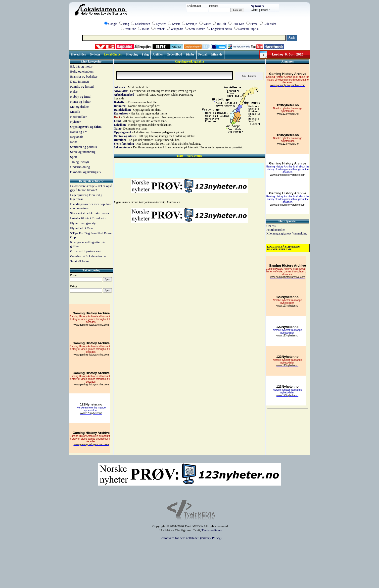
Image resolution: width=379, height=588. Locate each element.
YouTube (130, 29)
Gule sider (270, 24)
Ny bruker (258, 6)
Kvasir (176, 24)
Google (113, 24)
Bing (126, 24)
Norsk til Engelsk (249, 29)
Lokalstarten (143, 24)
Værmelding (300, 233)
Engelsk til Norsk (222, 29)
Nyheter (161, 24)
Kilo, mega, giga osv (279, 233)
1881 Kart (238, 24)
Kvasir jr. (192, 24)
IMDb (146, 29)
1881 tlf (221, 24)
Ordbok (160, 29)
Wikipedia (177, 29)
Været (207, 24)
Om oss (271, 226)
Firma (254, 24)
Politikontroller (276, 230)
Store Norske (197, 29)
